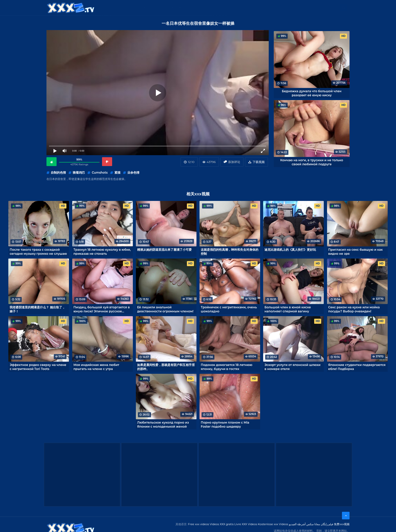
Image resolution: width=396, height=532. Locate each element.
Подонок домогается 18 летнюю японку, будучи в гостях (227, 367)
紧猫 (117, 172)
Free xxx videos (199, 524)
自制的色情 (58, 172)
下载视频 (259, 162)
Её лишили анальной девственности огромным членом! (165, 309)
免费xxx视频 (342, 524)
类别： (147, 7)
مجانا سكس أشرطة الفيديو (304, 524)
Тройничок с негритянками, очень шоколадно (229, 309)
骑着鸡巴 (79, 172)
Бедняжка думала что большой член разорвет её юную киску (312, 93)
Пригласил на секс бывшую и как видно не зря (356, 251)
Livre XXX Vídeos (246, 524)
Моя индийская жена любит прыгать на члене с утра (96, 367)
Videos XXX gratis (222, 524)
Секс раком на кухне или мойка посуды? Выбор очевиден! (354, 309)
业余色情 (133, 172)
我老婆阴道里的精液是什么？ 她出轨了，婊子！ (37, 309)
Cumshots (100, 172)
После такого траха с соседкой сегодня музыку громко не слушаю (38, 251)
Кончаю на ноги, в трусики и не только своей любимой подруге (312, 162)
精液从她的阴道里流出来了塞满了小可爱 (164, 250)
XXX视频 (167, 7)
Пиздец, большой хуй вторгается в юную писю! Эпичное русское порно (102, 309)
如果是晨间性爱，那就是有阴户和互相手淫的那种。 (166, 367)
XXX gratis (215, 7)
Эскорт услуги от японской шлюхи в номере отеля (292, 367)
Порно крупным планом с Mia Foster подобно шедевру (225, 424)
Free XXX (190, 7)
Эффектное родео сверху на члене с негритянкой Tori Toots (38, 367)
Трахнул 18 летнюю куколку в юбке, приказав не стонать (102, 251)
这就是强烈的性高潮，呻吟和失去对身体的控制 (230, 251)
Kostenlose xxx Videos (273, 524)
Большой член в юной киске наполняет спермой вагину (288, 309)
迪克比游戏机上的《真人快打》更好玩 (290, 250)
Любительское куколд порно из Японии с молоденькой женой (163, 424)
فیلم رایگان (327, 524)
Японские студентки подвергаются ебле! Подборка (357, 367)
